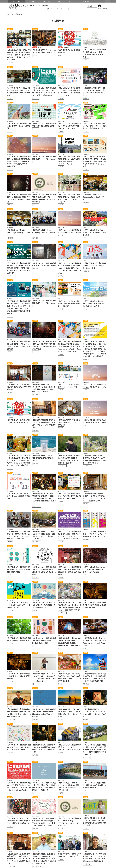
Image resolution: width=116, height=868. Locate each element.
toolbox (60, 1)
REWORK (86, 1)
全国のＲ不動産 (17, 1)
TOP (9, 14)
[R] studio (46, 1)
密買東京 (33, 1)
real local (73, 1)
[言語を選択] (92, 6)
